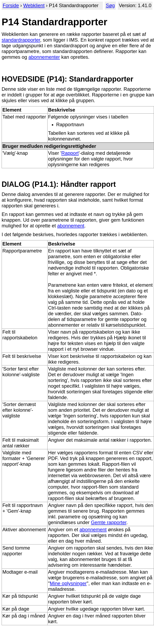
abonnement (71, 226)
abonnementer (44, 57)
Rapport (70, 153)
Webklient (34, 5)
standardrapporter (21, 40)
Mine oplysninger (68, 583)
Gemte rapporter (109, 522)
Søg (110, 5)
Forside (11, 5)
